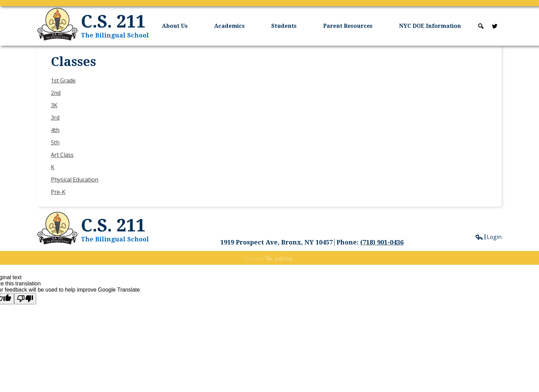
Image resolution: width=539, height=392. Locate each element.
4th (55, 130)
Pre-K (58, 192)
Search (481, 26)
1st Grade (63, 80)
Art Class (62, 155)
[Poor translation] (25, 299)
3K (54, 105)
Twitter (495, 26)
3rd (55, 118)
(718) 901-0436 (382, 242)
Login (488, 237)
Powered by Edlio (269, 258)
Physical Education (75, 179)
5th (55, 142)
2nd (56, 93)
